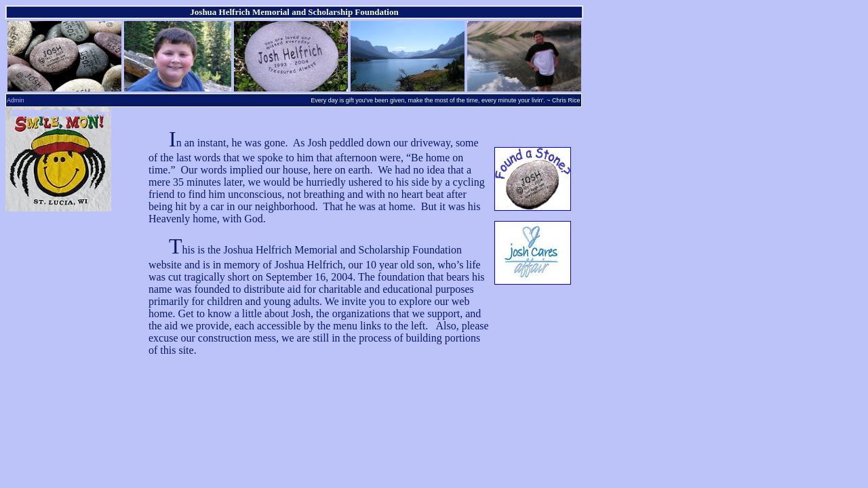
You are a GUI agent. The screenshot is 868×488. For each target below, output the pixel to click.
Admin (16, 100)
